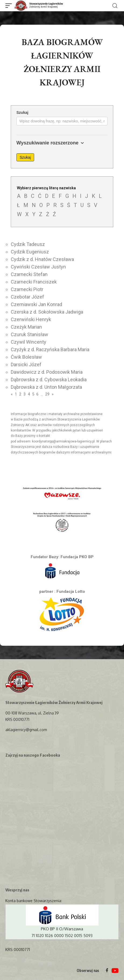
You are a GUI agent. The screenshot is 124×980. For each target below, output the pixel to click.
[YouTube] (115, 971)
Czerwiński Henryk (31, 319)
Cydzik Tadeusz (28, 244)
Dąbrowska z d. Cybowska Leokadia (49, 380)
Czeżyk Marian (26, 327)
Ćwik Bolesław (26, 357)
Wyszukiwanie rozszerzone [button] (51, 143)
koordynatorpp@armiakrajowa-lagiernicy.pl (63, 441)
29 (47, 394)
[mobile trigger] (10, 6)
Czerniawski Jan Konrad (36, 304)
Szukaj (22, 112)
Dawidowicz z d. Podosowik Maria (47, 372)
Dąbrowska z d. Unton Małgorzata (46, 387)
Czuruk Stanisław (29, 334)
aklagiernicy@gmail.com (26, 730)
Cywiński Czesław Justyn (38, 267)
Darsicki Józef (26, 364)
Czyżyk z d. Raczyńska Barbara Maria (50, 349)
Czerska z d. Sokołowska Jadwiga (47, 312)
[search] (115, 6)
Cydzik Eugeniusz (30, 252)
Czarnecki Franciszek (34, 282)
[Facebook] (107, 971)
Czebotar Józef (27, 297)
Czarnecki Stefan (29, 274)
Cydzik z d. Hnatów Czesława (42, 259)
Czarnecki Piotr (27, 289)
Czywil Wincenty (29, 342)
